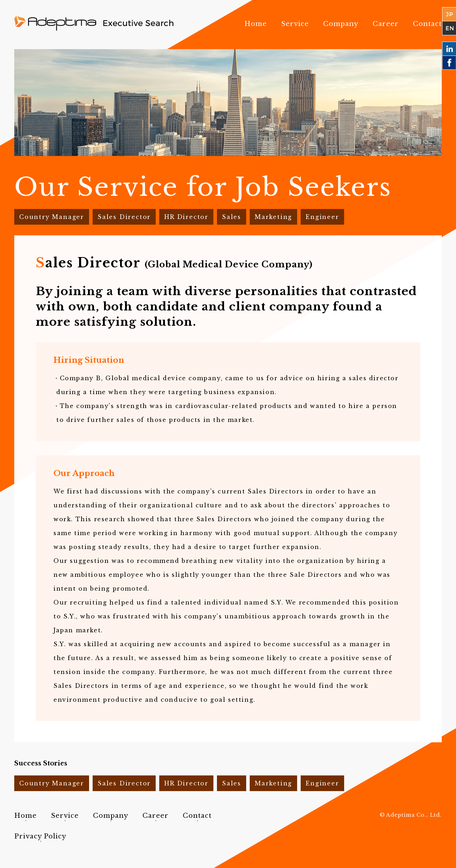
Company (341, 24)
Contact (427, 24)
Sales (232, 217)
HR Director (186, 217)
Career (386, 24)
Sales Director (124, 217)
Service (295, 24)
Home (256, 24)
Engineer (322, 217)
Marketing (273, 217)
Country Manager (52, 217)
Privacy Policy (40, 836)
